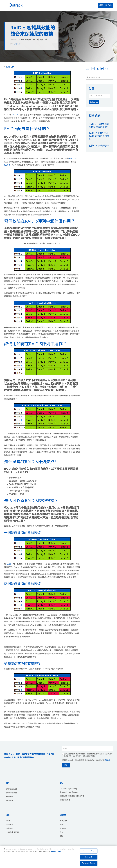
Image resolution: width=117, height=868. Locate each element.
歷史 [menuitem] (61, 825)
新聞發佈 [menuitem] (10, 825)
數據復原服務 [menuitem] (12, 789)
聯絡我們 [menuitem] (63, 821)
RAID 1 (7, 165)
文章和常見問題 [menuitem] (12, 833)
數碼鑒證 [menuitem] (10, 801)
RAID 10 (72, 159)
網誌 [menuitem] (8, 821)
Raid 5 (9, 564)
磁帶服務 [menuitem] (10, 797)
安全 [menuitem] (61, 833)
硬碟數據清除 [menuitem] (65, 800)
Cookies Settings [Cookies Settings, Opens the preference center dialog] (89, 851)
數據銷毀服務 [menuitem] (12, 793)
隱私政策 (107, 760)
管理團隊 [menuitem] (63, 829)
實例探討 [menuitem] (10, 829)
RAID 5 (15, 115)
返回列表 (9, 67)
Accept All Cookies (89, 863)
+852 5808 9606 (105, 5)
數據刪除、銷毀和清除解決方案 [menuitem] (72, 796)
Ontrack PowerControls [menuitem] (69, 792)
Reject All (89, 857)
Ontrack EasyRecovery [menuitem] (68, 789)
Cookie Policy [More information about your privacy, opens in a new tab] (56, 851)
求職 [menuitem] (61, 836)
